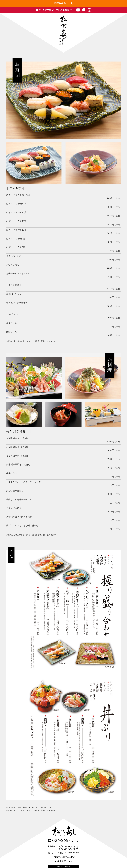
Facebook (84, 10)
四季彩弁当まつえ (63, 3)
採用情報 (63, 861)
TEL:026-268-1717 (63, 840)
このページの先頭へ (63, 866)
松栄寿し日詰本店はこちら (63, 857)
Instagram (89, 10)
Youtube (78, 10)
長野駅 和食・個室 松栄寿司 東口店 (63, 30)
